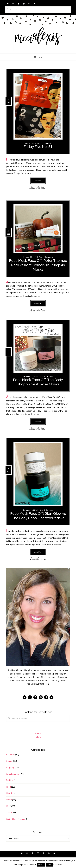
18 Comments (46, 143)
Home (9, 800)
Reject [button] (49, 865)
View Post (38, 181)
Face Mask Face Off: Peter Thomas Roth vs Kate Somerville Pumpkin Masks (38, 265)
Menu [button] (40, 57)
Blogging (10, 767)
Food (8, 787)
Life (8, 806)
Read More (58, 864)
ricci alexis (38, 39)
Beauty (9, 761)
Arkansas (10, 755)
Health (9, 793)
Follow (38, 733)
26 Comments (48, 376)
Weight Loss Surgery (16, 819)
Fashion (10, 780)
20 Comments (48, 257)
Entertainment (13, 774)
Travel (9, 813)
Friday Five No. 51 (38, 147)
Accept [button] (41, 865)
